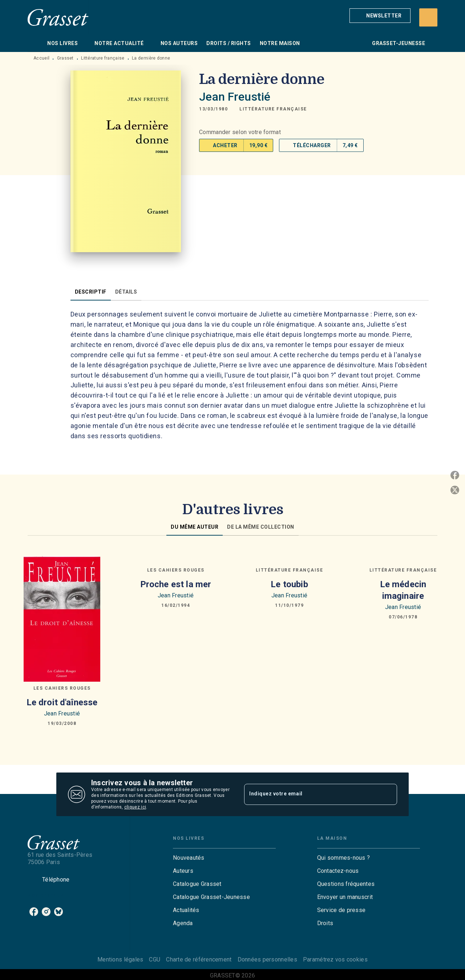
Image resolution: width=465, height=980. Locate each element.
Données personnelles (267, 959)
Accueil (41, 58)
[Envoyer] (388, 794)
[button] (380, 16)
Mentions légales (120, 959)
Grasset (65, 58)
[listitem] (34, 912)
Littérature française (103, 58)
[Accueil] (58, 17)
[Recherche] (428, 17)
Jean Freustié (235, 97)
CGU (155, 959)
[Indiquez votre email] (312, 794)
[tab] (35, 43)
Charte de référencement (199, 959)
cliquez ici (135, 807)
